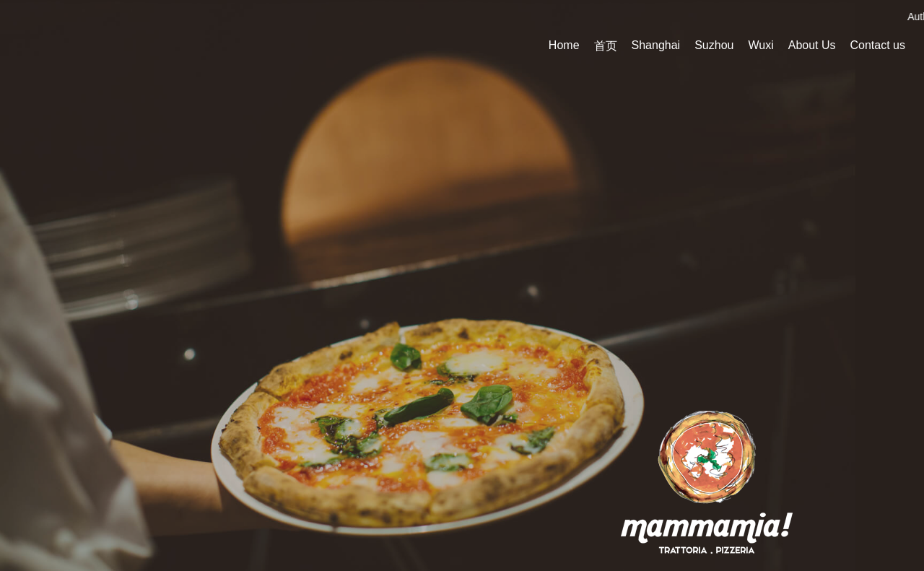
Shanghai (656, 45)
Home (564, 45)
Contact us (878, 45)
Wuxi (760, 45)
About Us (812, 45)
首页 (606, 46)
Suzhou (714, 45)
